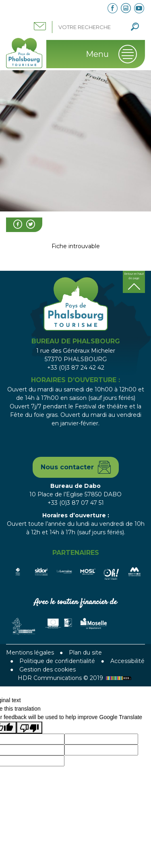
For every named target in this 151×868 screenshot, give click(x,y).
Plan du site (85, 653)
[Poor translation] (29, 728)
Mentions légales (30, 653)
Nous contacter (67, 467)
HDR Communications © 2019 (75, 678)
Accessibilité (127, 661)
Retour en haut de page (134, 276)
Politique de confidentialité (57, 661)
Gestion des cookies (48, 669)
